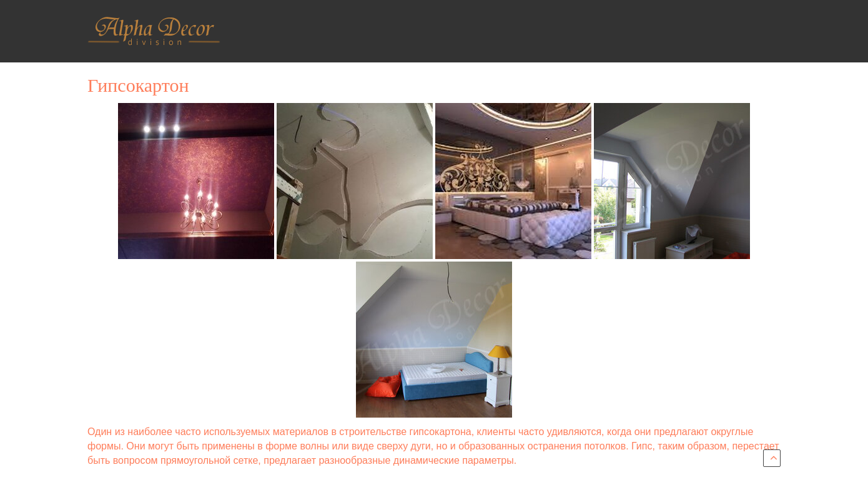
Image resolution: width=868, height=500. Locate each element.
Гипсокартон (138, 85)
